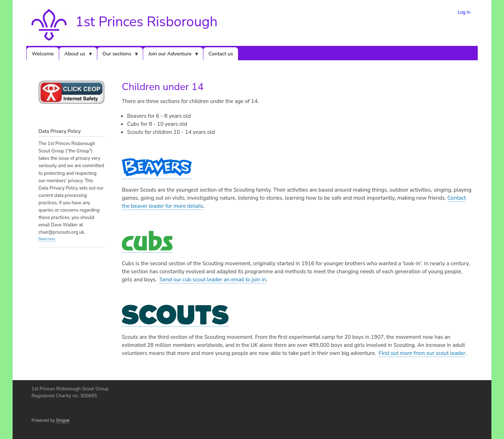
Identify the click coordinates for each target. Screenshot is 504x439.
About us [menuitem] (76, 55)
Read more (47, 239)
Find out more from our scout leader (422, 353)
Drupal (63, 420)
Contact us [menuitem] (221, 54)
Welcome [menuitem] (43, 54)
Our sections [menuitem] (118, 55)
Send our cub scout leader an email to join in (213, 279)
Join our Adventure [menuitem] (171, 55)
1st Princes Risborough (146, 22)
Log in (464, 12)
